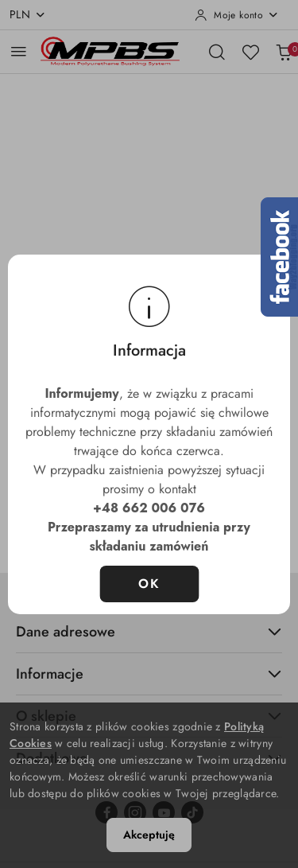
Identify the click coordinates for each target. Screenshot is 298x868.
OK (149, 584)
